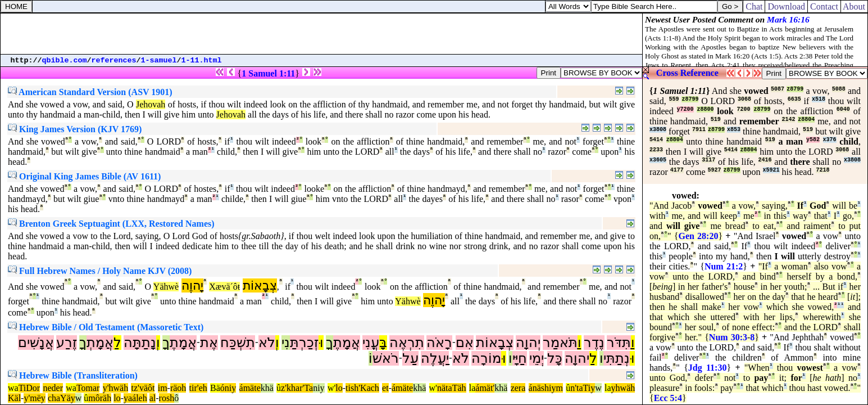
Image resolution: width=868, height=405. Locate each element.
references (114, 60)
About (854, 6)
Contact (824, 6)
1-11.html (202, 60)
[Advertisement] (321, 34)
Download (786, 6)
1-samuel (159, 60)
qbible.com (65, 60)
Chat (754, 6)
